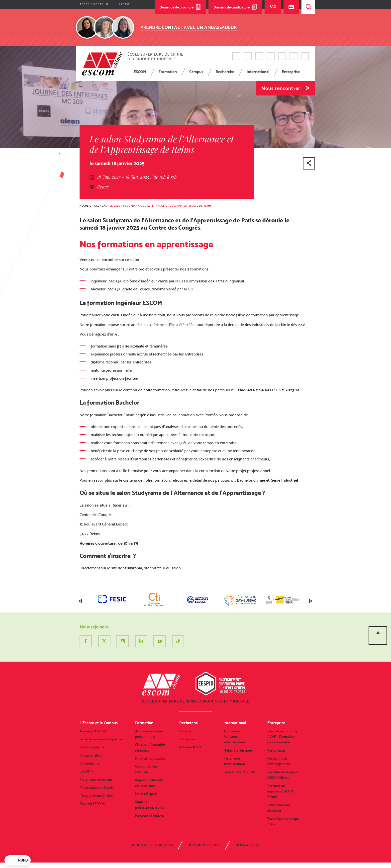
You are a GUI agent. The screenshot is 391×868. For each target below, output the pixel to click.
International (258, 72)
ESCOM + (86, 771)
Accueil (85, 206)
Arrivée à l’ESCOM (93, 731)
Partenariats (276, 750)
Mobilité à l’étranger (238, 750)
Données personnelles (153, 845)
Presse (124, 4)
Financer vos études (150, 758)
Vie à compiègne (92, 747)
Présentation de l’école (97, 787)
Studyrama (133, 568)
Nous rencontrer (281, 88)
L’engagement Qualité (96, 796)
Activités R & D (190, 747)
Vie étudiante (90, 763)
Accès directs (94, 4)
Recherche (225, 72)
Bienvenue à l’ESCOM (239, 772)
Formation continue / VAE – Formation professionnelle (282, 737)
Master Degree (146, 794)
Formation (168, 72)
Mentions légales (205, 845)
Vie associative (91, 755)
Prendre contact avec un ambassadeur (189, 27)
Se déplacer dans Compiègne (101, 739)
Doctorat (186, 731)
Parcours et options (150, 815)
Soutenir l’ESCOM (93, 804)
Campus (196, 72)
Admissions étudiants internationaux (235, 737)
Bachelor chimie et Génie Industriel (267, 480)
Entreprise (291, 72)
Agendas (100, 206)
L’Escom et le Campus (99, 723)
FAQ (273, 6)
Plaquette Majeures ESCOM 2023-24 (269, 390)
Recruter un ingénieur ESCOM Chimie (280, 791)
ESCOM (140, 72)
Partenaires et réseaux (96, 780)
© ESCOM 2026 (248, 845)
